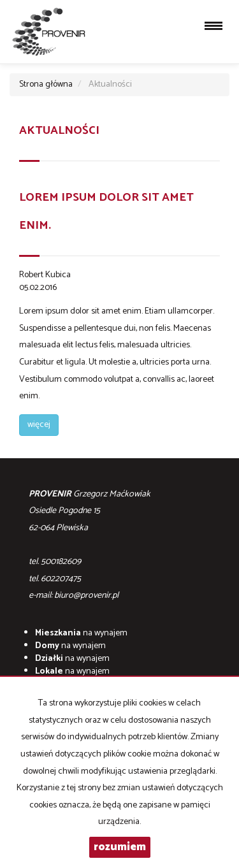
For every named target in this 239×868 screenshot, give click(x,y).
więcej (39, 425)
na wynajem (81, 633)
